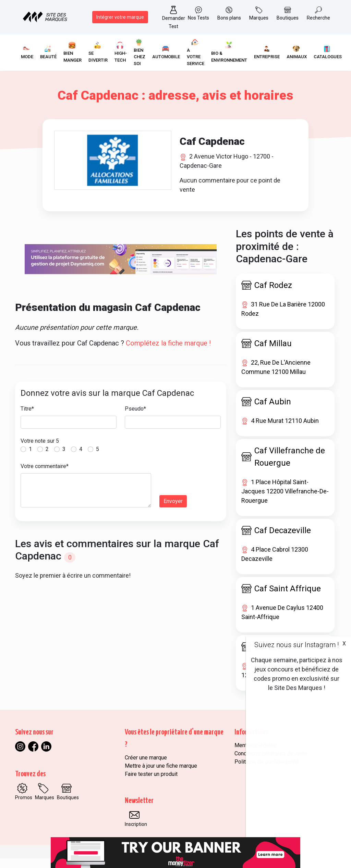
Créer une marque (146, 767)
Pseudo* (135, 418)
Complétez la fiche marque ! (168, 352)
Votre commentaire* (45, 475)
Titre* (27, 418)
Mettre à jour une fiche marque (161, 775)
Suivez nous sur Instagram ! (296, 645)
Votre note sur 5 (40, 450)
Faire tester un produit (151, 784)
